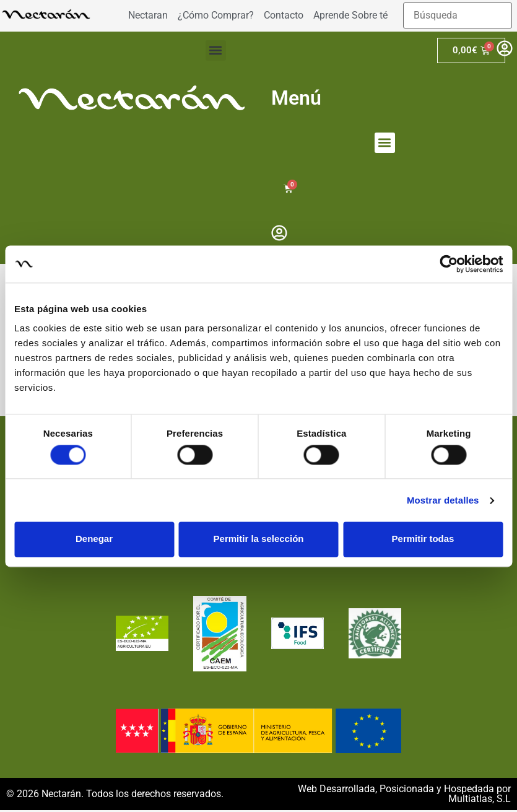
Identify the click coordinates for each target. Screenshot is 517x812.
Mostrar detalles (443, 500)
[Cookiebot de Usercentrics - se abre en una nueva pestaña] (449, 264)
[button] (216, 50)
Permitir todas (423, 539)
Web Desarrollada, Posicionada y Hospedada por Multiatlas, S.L (404, 796)
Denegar (94, 539)
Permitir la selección (259, 539)
